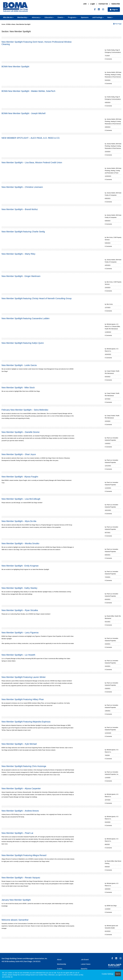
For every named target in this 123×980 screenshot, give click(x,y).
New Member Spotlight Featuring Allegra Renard (24, 855)
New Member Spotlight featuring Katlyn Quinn (23, 343)
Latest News (86, 964)
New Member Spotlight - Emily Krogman (20, 566)
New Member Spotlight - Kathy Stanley (19, 588)
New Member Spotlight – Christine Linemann (22, 187)
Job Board (85, 960)
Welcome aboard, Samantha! (15, 920)
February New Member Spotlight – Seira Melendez (25, 410)
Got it (118, 974)
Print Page (117, 24)
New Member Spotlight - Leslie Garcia (19, 365)
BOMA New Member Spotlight (15, 67)
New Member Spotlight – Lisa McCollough (21, 499)
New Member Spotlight (23, 24)
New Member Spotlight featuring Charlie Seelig (23, 232)
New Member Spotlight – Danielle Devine (21, 432)
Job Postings (98, 17)
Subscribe (116, 4)
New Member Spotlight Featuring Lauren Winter (24, 677)
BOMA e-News (11, 24)
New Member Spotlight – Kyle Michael (19, 744)
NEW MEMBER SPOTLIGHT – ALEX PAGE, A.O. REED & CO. (31, 138)
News (110, 17)
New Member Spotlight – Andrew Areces (20, 811)
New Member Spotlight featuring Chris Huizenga (24, 766)
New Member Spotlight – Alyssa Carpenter (21, 788)
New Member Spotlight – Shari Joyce (19, 454)
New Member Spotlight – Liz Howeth (18, 655)
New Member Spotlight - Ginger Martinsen (21, 276)
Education (49, 17)
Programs (73, 17)
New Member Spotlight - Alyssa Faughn (20, 477)
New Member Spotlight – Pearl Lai (17, 833)
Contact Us (103, 4)
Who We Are (8, 17)
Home (3, 24)
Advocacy (36, 17)
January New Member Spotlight (16, 900)
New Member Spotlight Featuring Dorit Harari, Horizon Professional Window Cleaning (37, 43)
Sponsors (85, 17)
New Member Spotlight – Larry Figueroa (20, 633)
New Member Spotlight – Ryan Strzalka (20, 610)
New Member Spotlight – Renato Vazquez (21, 878)
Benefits (84, 969)
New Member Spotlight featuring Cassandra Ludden (25, 318)
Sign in (115, 10)
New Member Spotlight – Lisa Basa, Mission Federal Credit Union (32, 162)
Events (61, 17)
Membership (23, 17)
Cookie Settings (108, 974)
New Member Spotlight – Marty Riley (18, 254)
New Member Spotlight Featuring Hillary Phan (23, 699)
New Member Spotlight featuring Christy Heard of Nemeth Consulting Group (37, 298)
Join (85, 4)
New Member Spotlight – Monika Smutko (20, 543)
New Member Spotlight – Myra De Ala (19, 521)
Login (93, 4)
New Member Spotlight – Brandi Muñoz (20, 209)
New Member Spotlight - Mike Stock (18, 388)
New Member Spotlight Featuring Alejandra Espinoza (26, 722)
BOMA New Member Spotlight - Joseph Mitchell (23, 113)
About (59, 960)
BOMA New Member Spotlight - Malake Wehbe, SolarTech (28, 91)
